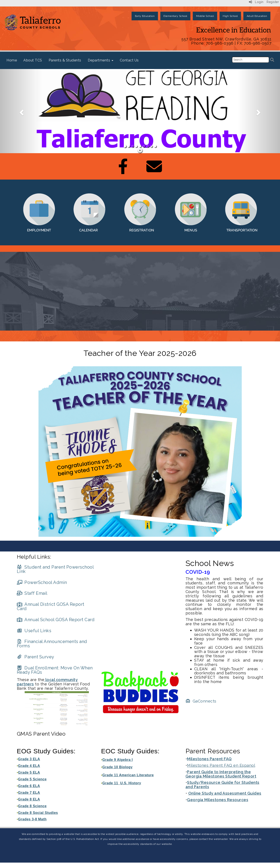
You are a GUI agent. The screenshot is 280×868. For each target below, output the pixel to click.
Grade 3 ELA (29, 759)
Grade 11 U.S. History (122, 783)
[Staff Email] (32, 593)
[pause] (140, 151)
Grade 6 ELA (29, 786)
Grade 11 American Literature (128, 775)
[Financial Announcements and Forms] (52, 644)
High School (230, 16)
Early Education (145, 16)
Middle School (205, 16)
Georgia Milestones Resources (218, 800)
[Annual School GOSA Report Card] (56, 620)
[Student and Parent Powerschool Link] (55, 569)
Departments (101, 60)
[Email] (154, 171)
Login (256, 2)
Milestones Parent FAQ (209, 759)
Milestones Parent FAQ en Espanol (221, 765)
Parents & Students (65, 60)
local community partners (47, 682)
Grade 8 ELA (29, 799)
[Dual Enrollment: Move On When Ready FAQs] (55, 670)
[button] (21, 111)
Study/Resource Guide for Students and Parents (222, 785)
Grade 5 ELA (29, 772)
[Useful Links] (34, 631)
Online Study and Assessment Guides (225, 793)
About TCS (33, 60)
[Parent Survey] (36, 657)
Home (12, 60)
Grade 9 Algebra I (118, 760)
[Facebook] (123, 171)
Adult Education (257, 16)
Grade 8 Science (32, 806)
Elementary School (175, 16)
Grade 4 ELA (29, 766)
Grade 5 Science (32, 779)
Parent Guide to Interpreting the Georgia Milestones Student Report (221, 774)
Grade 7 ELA (29, 793)
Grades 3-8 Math (32, 819)
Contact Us (129, 60)
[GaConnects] (201, 701)
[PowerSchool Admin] (42, 582)
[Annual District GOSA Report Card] (51, 606)
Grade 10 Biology (118, 767)
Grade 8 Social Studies (38, 813)
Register (273, 2)
